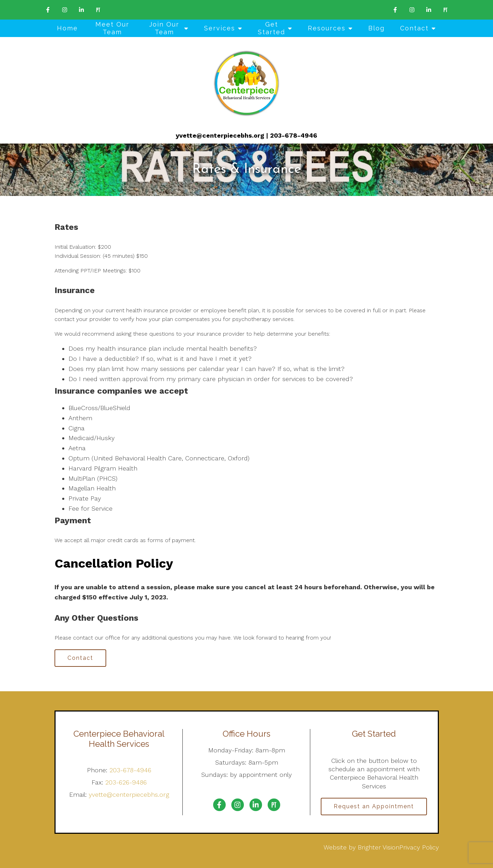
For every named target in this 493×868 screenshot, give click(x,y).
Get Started (271, 28)
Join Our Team (164, 28)
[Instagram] (65, 10)
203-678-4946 (294, 135)
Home (67, 28)
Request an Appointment (374, 806)
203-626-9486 (126, 782)
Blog (376, 28)
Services (220, 28)
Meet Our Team (112, 28)
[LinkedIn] (81, 10)
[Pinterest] (98, 10)
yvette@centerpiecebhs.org (220, 135)
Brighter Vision (379, 847)
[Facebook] (48, 10)
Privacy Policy (419, 847)
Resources (327, 28)
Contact (414, 28)
